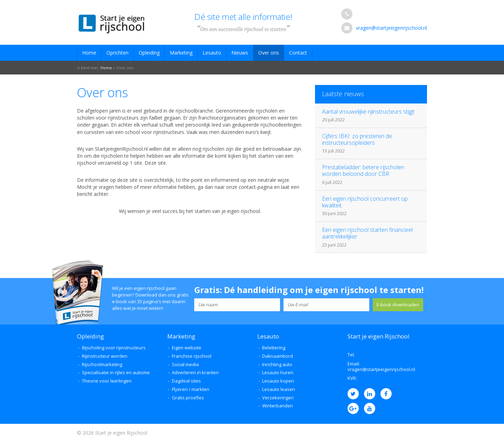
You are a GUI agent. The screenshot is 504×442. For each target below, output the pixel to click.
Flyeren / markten (191, 389)
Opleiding (149, 53)
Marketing (181, 53)
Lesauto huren (278, 372)
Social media (185, 364)
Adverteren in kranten (195, 372)
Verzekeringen (278, 398)
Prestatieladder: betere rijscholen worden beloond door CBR (363, 170)
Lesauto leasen (279, 389)
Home (89, 53)
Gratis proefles (188, 398)
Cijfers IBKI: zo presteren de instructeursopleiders (357, 139)
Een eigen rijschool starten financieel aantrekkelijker (367, 233)
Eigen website (187, 348)
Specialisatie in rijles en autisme (116, 372)
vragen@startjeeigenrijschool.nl (391, 28)
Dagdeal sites (186, 381)
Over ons (269, 53)
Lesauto (212, 53)
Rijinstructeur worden (105, 356)
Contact (298, 53)
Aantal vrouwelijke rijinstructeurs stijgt (368, 112)
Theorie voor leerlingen (107, 381)
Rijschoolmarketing (102, 364)
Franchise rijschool (192, 356)
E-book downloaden (398, 305)
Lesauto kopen (278, 381)
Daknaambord (278, 356)
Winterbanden (278, 406)
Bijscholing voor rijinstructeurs (114, 348)
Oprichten (117, 53)
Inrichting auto (277, 364)
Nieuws (240, 53)
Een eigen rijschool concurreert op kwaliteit (365, 202)
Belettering (274, 348)
